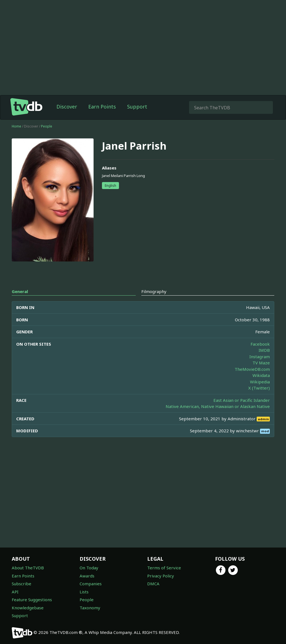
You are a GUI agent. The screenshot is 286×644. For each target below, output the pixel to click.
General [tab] (20, 291)
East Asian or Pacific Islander (242, 400)
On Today (89, 568)
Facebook (260, 344)
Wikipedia (260, 382)
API (15, 592)
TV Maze (261, 363)
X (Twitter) (259, 388)
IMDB (264, 350)
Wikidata (261, 375)
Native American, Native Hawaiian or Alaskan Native (218, 406)
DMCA (153, 584)
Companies (91, 584)
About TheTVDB (28, 568)
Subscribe (22, 584)
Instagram (260, 357)
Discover (67, 107)
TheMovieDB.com (252, 369)
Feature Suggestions (32, 600)
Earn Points (102, 107)
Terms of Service (164, 568)
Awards (87, 576)
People (47, 126)
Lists (84, 592)
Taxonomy (90, 608)
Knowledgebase (28, 608)
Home (16, 126)
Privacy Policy (161, 576)
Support (137, 107)
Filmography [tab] (154, 291)
